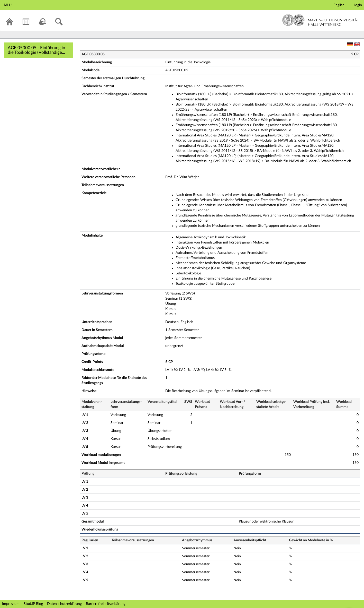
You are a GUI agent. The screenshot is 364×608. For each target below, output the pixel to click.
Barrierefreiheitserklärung (106, 604)
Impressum (11, 604)
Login (358, 5)
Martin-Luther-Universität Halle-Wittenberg (321, 20)
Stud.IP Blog (33, 604)
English (339, 5)
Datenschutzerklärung (64, 604)
